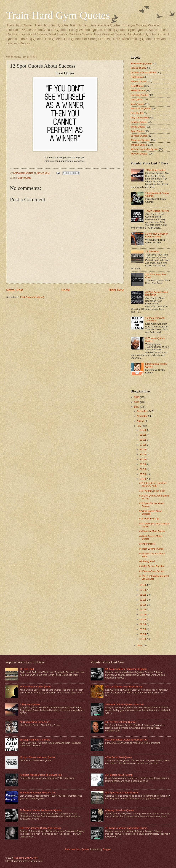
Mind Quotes (137, 104)
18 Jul (143, 585)
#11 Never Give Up (149, 519)
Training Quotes (139, 145)
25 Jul (143, 455)
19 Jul (143, 479)
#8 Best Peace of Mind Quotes (35, 687)
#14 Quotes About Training (119, 775)
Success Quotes (139, 136)
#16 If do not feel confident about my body (153, 484)
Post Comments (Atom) (32, 297)
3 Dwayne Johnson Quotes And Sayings (40, 828)
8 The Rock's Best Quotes (118, 757)
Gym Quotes (137, 86)
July (139, 426)
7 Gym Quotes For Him (157, 211)
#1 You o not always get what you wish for (154, 577)
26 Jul (143, 450)
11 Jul (143, 610)
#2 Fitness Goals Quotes (152, 571)
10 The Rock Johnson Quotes (120, 722)
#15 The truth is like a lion (152, 491)
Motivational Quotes (141, 109)
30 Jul (143, 430)
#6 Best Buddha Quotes (151, 549)
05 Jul (143, 634)
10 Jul (143, 615)
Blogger (107, 849)
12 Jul (143, 605)
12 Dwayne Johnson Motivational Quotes (41, 810)
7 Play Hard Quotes (155, 170)
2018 (137, 402)
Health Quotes (138, 90)
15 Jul (143, 595)
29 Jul (143, 435)
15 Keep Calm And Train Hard (155, 319)
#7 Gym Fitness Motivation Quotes (38, 757)
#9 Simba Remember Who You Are (38, 793)
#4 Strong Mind (147, 561)
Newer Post (14, 290)
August (141, 421)
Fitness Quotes (138, 81)
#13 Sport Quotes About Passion (122, 793)
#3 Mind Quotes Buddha (152, 566)
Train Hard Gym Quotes (58, 15)
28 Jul (143, 440)
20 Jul (143, 474)
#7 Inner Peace (147, 544)
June (140, 645)
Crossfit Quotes (139, 68)
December (142, 411)
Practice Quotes (139, 122)
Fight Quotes (137, 77)
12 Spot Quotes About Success (150, 512)
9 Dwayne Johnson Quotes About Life (124, 704)
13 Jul (143, 600)
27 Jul (143, 445)
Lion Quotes (137, 100)
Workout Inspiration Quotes (145, 149)
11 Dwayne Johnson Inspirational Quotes (126, 828)
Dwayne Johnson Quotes (143, 73)
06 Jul (143, 629)
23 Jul (143, 464)
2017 (137, 407)
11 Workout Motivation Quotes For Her (157, 235)
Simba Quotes (138, 127)
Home (66, 290)
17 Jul (143, 590)
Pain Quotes (137, 113)
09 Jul (143, 619)
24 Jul (143, 459)
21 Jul (143, 469)
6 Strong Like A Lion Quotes (119, 810)
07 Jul (143, 624)
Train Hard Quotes (140, 140)
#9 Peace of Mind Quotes (152, 531)
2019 (137, 397)
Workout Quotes (139, 154)
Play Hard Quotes (140, 118)
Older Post (116, 290)
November (142, 416)
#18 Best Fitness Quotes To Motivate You (41, 775)
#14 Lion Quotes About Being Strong (124, 687)
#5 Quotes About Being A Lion (35, 722)
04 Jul (143, 639)
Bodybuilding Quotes (141, 63)
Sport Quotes (25, 178)
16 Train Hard (152, 252)
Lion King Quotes (139, 95)
